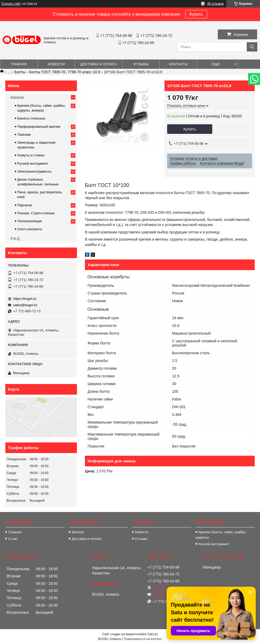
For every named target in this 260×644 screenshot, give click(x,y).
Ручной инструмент (33, 163)
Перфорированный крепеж (39, 127)
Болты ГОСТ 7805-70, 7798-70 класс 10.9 (65, 72)
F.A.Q (15, 238)
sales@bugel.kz (25, 305)
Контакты (178, 64)
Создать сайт (11, 4)
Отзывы (141, 64)
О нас (13, 539)
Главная (19, 64)
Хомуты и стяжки (31, 155)
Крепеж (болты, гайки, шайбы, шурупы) (221, 535)
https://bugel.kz (25, 299)
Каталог (17, 97)
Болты (20, 72)
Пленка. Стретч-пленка (36, 213)
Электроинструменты (34, 171)
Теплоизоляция (30, 221)
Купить (196, 14)
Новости (56, 64)
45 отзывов (215, 4)
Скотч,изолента (30, 229)
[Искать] (252, 47)
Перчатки (25, 205)
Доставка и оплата (99, 64)
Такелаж (24, 135)
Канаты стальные (31, 118)
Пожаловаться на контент (143, 639)
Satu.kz (153, 634)
